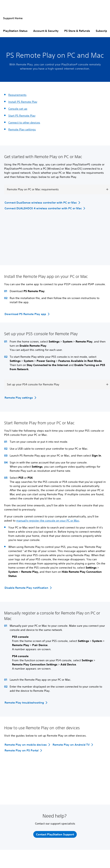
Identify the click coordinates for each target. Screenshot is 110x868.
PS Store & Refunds (77, 31)
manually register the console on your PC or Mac (48, 521)
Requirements (17, 95)
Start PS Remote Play (22, 116)
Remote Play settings (22, 129)
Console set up (18, 109)
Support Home (13, 18)
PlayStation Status (15, 31)
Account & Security (46, 31)
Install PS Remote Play (23, 102)
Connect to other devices (24, 123)
